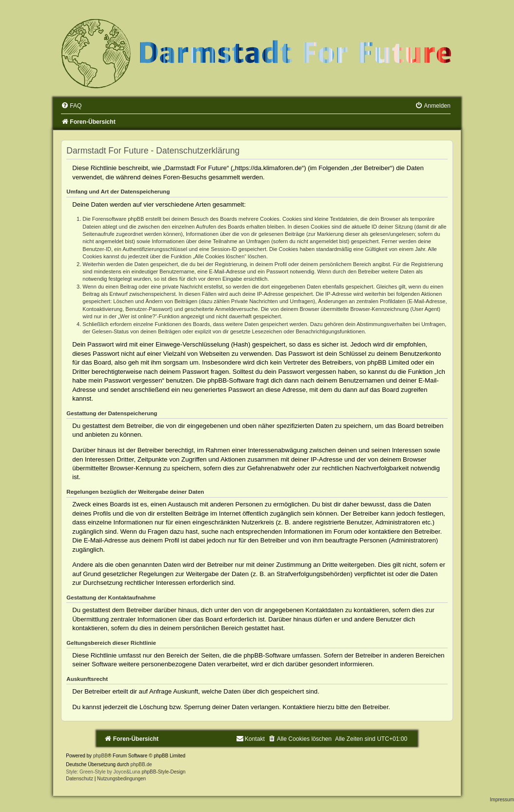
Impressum (502, 800)
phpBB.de (141, 764)
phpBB (100, 756)
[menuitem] (71, 106)
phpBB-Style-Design (163, 772)
